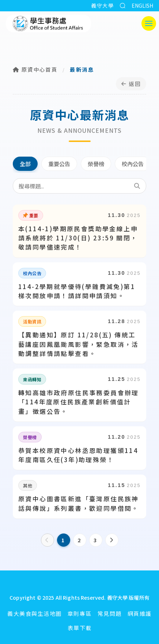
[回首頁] (80, 584)
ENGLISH (142, 5)
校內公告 (133, 164)
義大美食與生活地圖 (35, 613)
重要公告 (59, 164)
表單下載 (80, 628)
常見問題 (110, 613)
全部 (25, 164)
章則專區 (80, 613)
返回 (131, 84)
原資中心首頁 (35, 69)
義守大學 (102, 5)
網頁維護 (140, 613)
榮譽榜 (96, 164)
